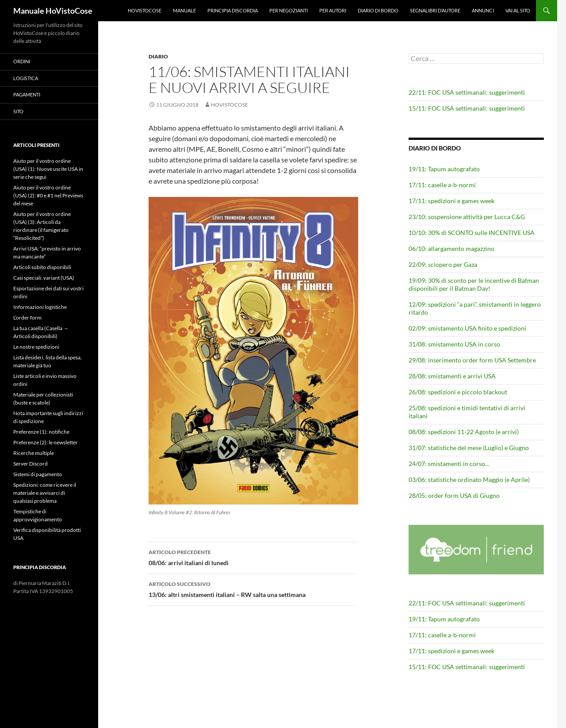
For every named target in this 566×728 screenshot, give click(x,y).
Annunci (483, 10)
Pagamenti (27, 94)
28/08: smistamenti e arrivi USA (452, 376)
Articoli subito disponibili (42, 267)
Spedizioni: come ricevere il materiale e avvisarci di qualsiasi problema (45, 493)
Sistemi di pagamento (38, 474)
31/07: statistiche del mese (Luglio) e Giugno (469, 448)
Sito (18, 111)
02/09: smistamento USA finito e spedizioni (467, 328)
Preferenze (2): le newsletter (46, 442)
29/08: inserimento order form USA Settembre (472, 360)
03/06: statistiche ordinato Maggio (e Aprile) (469, 480)
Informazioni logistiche (40, 307)
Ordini (22, 61)
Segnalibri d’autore (435, 10)
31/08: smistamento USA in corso (454, 344)
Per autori (333, 10)
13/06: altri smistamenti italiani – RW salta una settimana (253, 589)
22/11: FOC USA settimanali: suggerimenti (467, 92)
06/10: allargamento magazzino (451, 248)
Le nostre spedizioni (36, 347)
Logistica (26, 78)
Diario (158, 56)
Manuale (184, 10)
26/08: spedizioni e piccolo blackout (458, 392)
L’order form (27, 318)
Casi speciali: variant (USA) (44, 278)
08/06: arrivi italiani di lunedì (253, 557)
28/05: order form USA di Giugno (454, 495)
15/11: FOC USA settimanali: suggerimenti (467, 108)
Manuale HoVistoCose (53, 11)
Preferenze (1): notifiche (41, 432)
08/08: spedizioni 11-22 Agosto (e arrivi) (464, 432)
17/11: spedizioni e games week (451, 201)
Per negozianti (289, 10)
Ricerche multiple (34, 453)
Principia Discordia (233, 10)
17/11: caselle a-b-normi (442, 185)
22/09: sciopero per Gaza (443, 264)
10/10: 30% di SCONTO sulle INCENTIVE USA (472, 233)
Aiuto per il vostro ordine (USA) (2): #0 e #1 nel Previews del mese (48, 195)
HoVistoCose (145, 10)
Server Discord (31, 464)
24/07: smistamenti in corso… (449, 464)
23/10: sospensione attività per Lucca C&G (467, 217)
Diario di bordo (378, 10)
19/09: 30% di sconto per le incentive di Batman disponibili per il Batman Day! (474, 284)
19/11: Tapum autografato (444, 169)
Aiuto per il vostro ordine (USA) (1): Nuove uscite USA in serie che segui (48, 169)
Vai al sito (518, 10)
